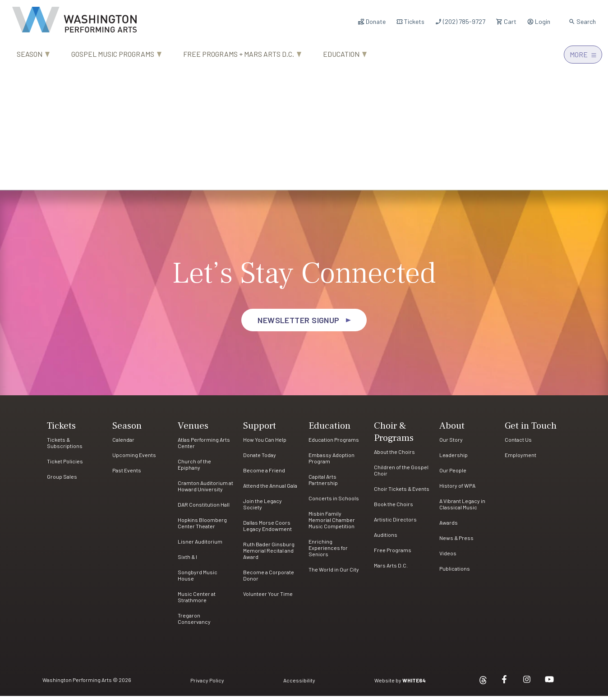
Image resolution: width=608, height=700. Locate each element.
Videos (448, 557)
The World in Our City (334, 573)
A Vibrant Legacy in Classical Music (462, 508)
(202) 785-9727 (460, 21)
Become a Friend (264, 474)
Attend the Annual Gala (270, 490)
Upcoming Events (134, 459)
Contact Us (518, 444)
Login (539, 21)
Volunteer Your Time (268, 598)
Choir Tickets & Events (402, 493)
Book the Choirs (394, 508)
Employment (520, 459)
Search (582, 21)
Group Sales (62, 480)
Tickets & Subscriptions (65, 447)
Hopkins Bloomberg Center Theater (202, 527)
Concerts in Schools (334, 502)
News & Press (456, 542)
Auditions (386, 539)
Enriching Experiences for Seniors (328, 552)
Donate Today (260, 459)
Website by (400, 684)
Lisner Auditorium (200, 545)
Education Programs (334, 444)
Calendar (123, 444)
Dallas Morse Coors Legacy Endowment (267, 530)
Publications (455, 572)
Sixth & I (187, 561)
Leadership (454, 459)
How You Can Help (265, 444)
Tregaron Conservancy (194, 622)
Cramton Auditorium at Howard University (205, 490)
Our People (453, 474)
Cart (506, 21)
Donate (372, 21)
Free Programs (393, 554)
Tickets (410, 21)
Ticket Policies (65, 465)
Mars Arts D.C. (391, 569)
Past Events (127, 474)
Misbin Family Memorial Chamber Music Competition (332, 524)
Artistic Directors (395, 523)
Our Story (451, 444)
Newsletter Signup (299, 324)
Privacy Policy (207, 684)
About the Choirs (394, 456)
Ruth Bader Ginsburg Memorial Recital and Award (269, 554)
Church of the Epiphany (194, 468)
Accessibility (299, 684)
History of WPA (457, 490)
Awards (449, 526)
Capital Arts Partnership (323, 484)
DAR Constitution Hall (204, 508)
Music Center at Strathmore (197, 601)
